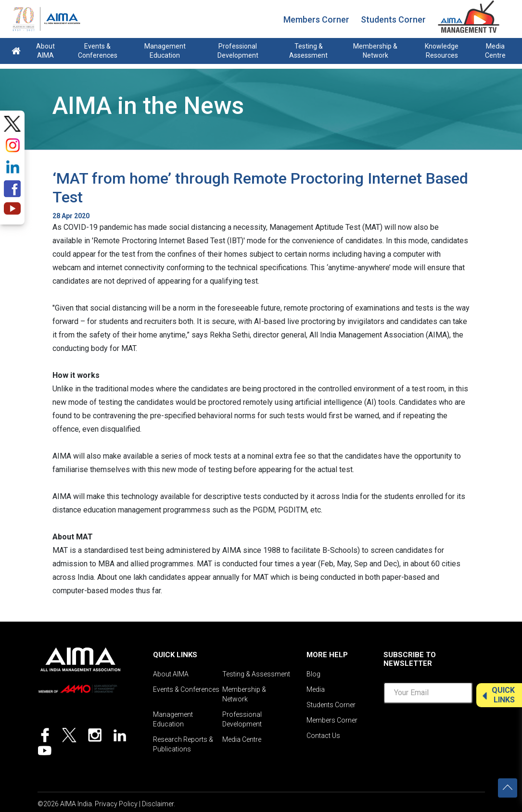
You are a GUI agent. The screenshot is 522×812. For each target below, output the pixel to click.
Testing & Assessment (308, 51)
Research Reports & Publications (183, 744)
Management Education (165, 51)
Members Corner (316, 19)
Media (316, 689)
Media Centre (495, 51)
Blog (313, 674)
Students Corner (393, 19)
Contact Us (323, 736)
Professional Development (238, 51)
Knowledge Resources (442, 51)
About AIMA (45, 51)
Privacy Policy (116, 804)
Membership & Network (375, 51)
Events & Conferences (98, 51)
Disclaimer (158, 804)
